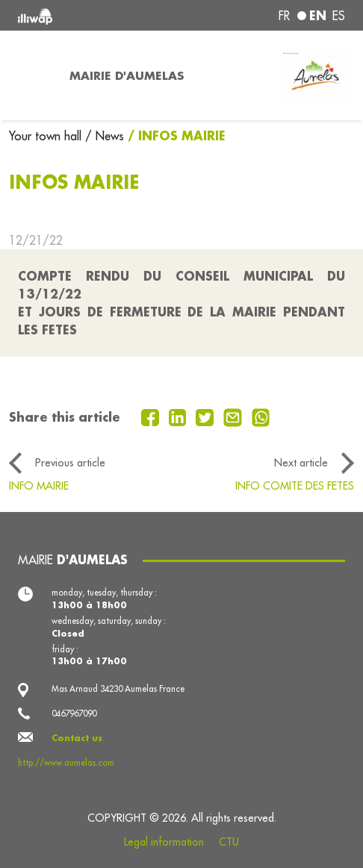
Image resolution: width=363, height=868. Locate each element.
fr (284, 16)
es (339, 16)
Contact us (77, 738)
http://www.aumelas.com (66, 763)
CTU (229, 842)
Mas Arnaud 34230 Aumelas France (118, 689)
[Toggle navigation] (30, 75)
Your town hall (47, 136)
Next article (301, 463)
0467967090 (74, 714)
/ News (105, 136)
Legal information (164, 842)
